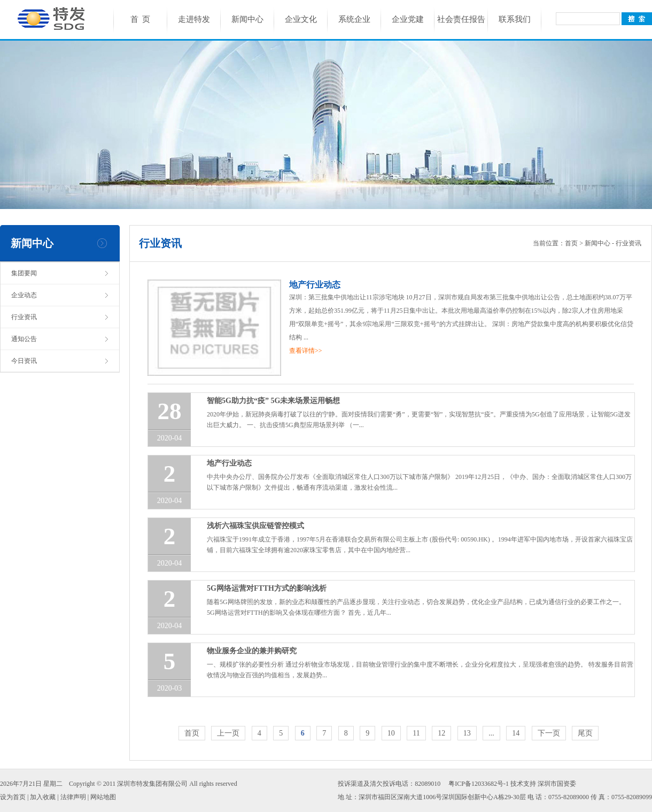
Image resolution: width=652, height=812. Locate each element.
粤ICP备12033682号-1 (479, 784)
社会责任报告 (461, 19)
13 (467, 733)
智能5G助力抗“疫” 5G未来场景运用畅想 (273, 401)
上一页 (228, 733)
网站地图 (103, 797)
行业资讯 (24, 317)
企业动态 (24, 295)
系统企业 (354, 19)
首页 (571, 243)
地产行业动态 (315, 285)
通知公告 (24, 339)
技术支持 (523, 784)
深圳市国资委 (557, 784)
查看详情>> (306, 351)
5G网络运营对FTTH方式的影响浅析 (267, 588)
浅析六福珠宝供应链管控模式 (255, 526)
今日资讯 (24, 361)
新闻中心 (247, 19)
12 (441, 733)
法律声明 (73, 797)
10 (391, 733)
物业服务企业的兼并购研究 (252, 651)
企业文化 (301, 19)
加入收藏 (43, 797)
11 (416, 733)
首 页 (141, 19)
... (491, 733)
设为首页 (13, 797)
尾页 (585, 733)
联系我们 (515, 19)
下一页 (549, 733)
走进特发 (194, 19)
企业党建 (408, 19)
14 (516, 733)
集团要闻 (24, 273)
